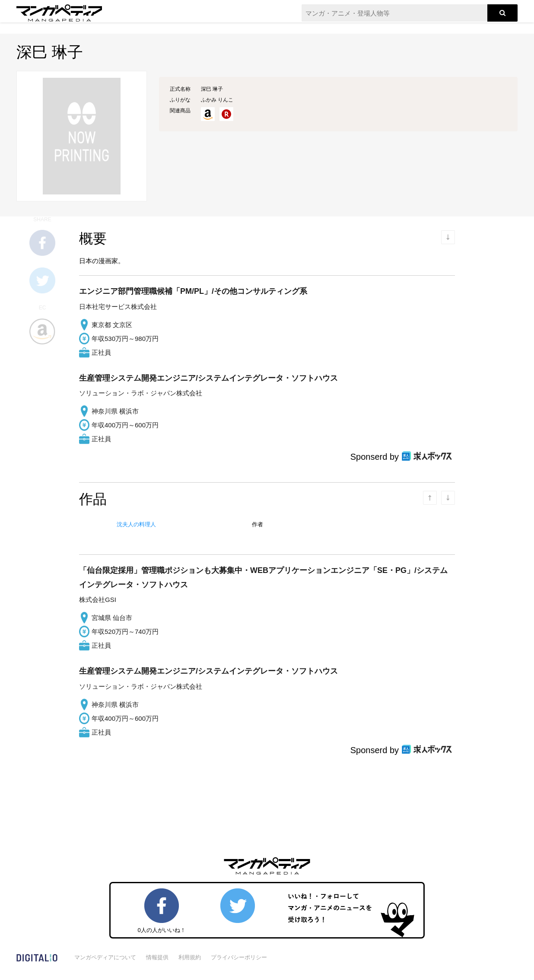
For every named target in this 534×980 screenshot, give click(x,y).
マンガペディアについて (105, 957)
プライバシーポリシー (239, 957)
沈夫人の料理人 (136, 524)
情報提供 (157, 957)
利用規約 (190, 957)
